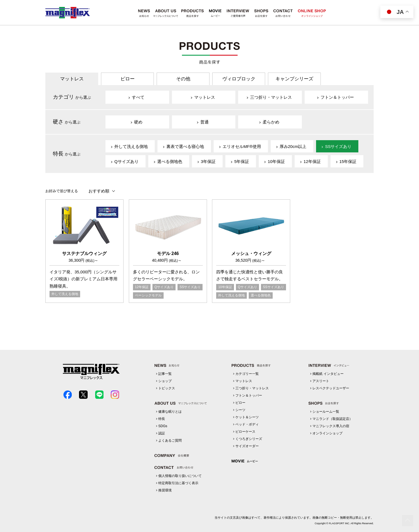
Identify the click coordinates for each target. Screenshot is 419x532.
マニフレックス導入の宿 (331, 426)
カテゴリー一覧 (247, 374)
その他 (183, 79)
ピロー (128, 79)
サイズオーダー (247, 446)
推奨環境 (165, 490)
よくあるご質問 (170, 441)
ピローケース (245, 432)
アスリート (321, 381)
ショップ (165, 381)
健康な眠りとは (170, 412)
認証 (162, 433)
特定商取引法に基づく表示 (178, 483)
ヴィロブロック (239, 79)
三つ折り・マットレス (252, 388)
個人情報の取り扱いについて (180, 476)
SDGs (163, 426)
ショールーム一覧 (326, 412)
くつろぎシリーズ (249, 439)
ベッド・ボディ (247, 424)
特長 (162, 419)
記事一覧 (165, 374)
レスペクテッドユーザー (331, 388)
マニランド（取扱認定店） (332, 419)
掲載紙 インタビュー (328, 374)
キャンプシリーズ (294, 79)
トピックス (167, 388)
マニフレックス (68, 13)
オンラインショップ (327, 433)
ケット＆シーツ (247, 417)
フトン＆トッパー (249, 395)
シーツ (240, 410)
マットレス (72, 79)
